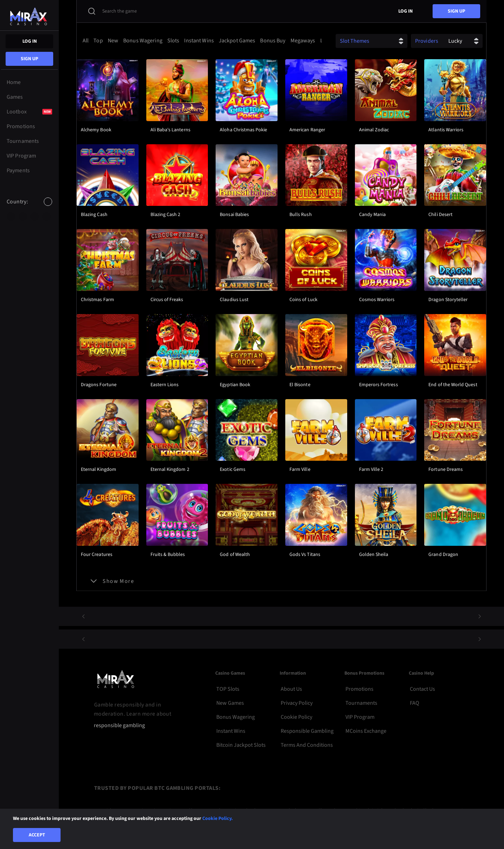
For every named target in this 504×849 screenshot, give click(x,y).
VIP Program (360, 717)
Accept (37, 835)
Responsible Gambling (307, 731)
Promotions (359, 689)
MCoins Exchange (366, 731)
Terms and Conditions (307, 745)
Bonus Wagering (236, 717)
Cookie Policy (296, 717)
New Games (230, 703)
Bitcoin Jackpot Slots (241, 745)
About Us (291, 689)
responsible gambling (119, 726)
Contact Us (422, 689)
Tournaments (361, 703)
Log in (30, 41)
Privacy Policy (297, 703)
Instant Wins (231, 731)
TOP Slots (228, 689)
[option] (11, 216)
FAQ (415, 703)
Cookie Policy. (218, 819)
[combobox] (29, 208)
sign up (29, 59)
